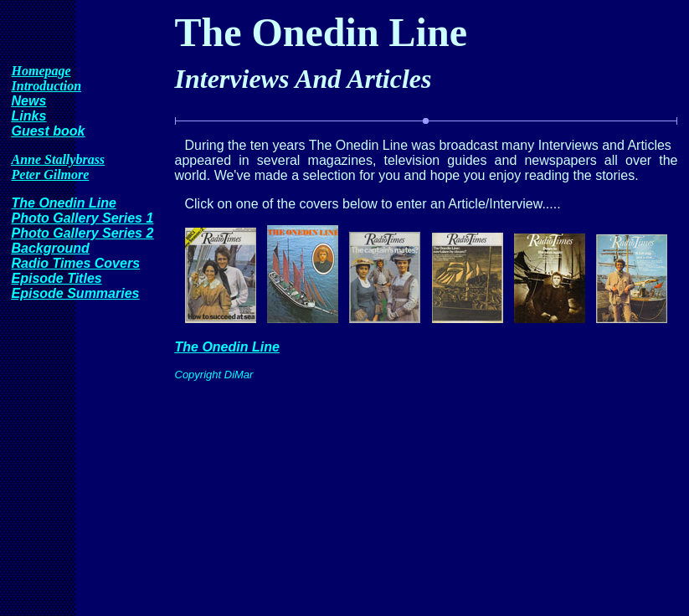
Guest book (49, 131)
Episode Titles (57, 278)
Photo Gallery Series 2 (83, 233)
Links (29, 116)
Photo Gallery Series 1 (83, 218)
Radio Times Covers (76, 263)
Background (51, 248)
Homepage (41, 71)
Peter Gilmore (51, 175)
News (29, 101)
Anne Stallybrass (59, 159)
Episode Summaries (76, 293)
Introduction (47, 86)
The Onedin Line (64, 203)
